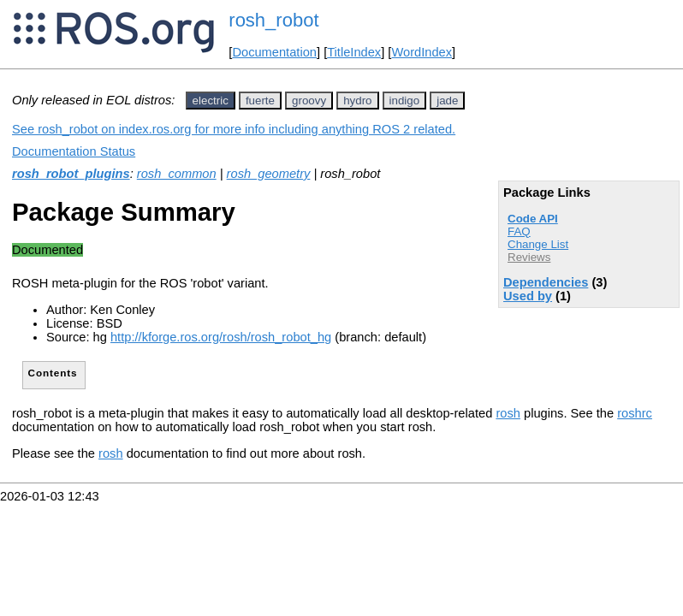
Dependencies (546, 282)
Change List (538, 244)
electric (211, 101)
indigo (405, 101)
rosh (508, 413)
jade (447, 101)
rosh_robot (273, 20)
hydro (357, 101)
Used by (528, 296)
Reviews (529, 257)
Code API (533, 219)
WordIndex (422, 52)
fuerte (260, 101)
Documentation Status (74, 151)
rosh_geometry (269, 174)
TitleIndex (354, 52)
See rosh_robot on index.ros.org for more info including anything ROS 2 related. (234, 129)
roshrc (635, 413)
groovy (309, 101)
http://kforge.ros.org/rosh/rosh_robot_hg (221, 337)
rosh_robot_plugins (71, 174)
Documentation (274, 52)
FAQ (519, 231)
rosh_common (177, 174)
